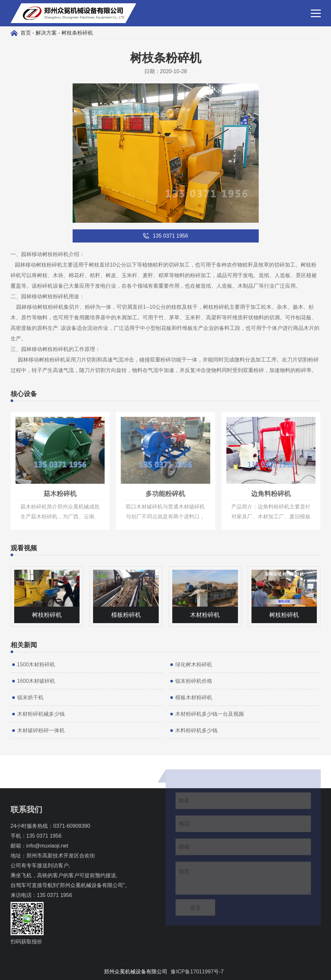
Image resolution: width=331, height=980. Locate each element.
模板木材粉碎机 (194, 697)
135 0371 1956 (44, 836)
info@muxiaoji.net (47, 846)
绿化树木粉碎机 (194, 664)
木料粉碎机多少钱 (196, 730)
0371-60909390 (72, 826)
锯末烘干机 (30, 697)
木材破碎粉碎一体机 (41, 730)
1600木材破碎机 (36, 681)
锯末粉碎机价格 (194, 681)
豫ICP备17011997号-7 (197, 972)
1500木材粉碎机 (36, 664)
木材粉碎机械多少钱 (41, 714)
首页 (26, 33)
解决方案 (46, 33)
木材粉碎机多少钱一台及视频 (210, 714)
